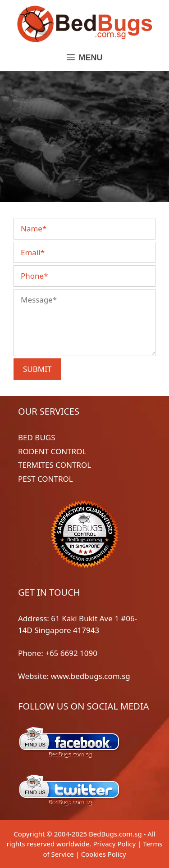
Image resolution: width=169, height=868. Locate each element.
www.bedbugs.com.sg (91, 676)
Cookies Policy (104, 854)
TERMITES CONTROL (55, 465)
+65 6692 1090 (71, 653)
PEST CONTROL (46, 479)
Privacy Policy (114, 844)
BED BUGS (37, 437)
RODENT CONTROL (52, 451)
